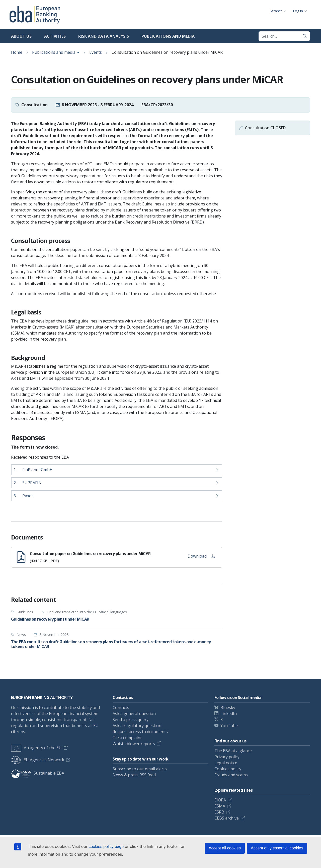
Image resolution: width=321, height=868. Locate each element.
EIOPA (220, 800)
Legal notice (226, 763)
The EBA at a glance (233, 751)
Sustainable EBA (38, 773)
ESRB (219, 812)
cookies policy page (106, 847)
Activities (55, 36)
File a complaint (127, 738)
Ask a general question (134, 714)
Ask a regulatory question (137, 726)
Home (17, 52)
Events (96, 52)
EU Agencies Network (38, 760)
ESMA (220, 806)
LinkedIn (229, 714)
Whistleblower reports (134, 744)
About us (21, 36)
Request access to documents (140, 732)
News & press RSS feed (134, 775)
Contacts (121, 708)
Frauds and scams (231, 775)
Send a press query (131, 720)
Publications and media (168, 36)
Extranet (275, 11)
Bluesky (228, 708)
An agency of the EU (36, 748)
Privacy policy (227, 757)
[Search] (305, 36)
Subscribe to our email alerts (140, 769)
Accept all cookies (225, 848)
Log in (298, 11)
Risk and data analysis (104, 36)
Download (201, 556)
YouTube (229, 726)
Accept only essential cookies (277, 848)
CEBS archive (227, 818)
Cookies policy (228, 769)
